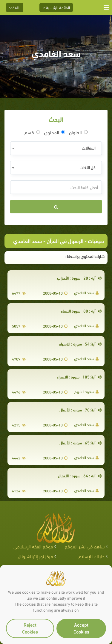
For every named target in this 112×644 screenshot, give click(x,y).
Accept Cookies (81, 628)
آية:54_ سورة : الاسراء (80, 344)
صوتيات (96, 240)
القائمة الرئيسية (56, 7)
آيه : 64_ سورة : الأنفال (80, 475)
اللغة (15, 7)
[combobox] (56, 148)
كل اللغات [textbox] (88, 167)
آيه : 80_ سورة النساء (81, 311)
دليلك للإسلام (92, 556)
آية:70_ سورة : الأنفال (80, 410)
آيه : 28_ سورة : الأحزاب (79, 278)
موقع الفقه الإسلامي (33, 546)
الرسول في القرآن (65, 240)
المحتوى (55, 132)
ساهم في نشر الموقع (85, 546)
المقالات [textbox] (89, 148)
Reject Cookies (30, 628)
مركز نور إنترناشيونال (35, 556)
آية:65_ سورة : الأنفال (80, 442)
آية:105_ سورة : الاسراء (79, 377)
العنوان (78, 132)
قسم (32, 132)
